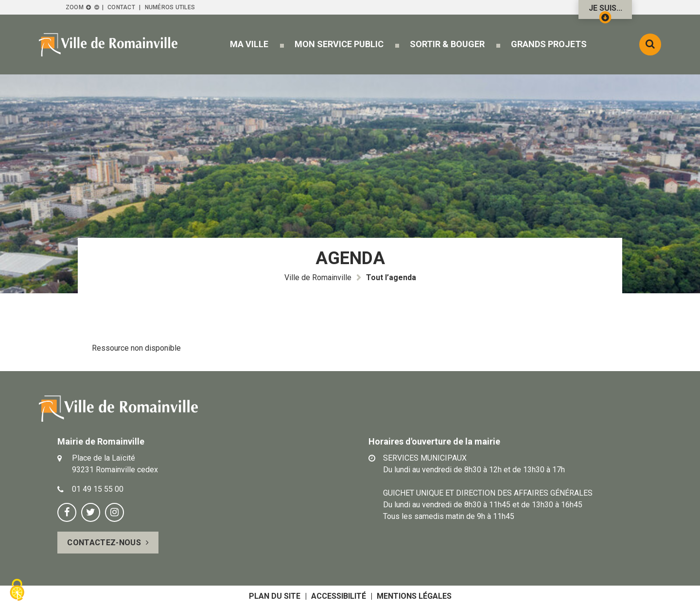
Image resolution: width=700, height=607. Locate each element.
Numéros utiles (170, 7)
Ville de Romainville (318, 277)
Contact (121, 7)
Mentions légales (414, 596)
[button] (249, 44)
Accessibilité (339, 596)
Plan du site (275, 596)
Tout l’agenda (391, 277)
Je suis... (605, 11)
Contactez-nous (104, 543)
